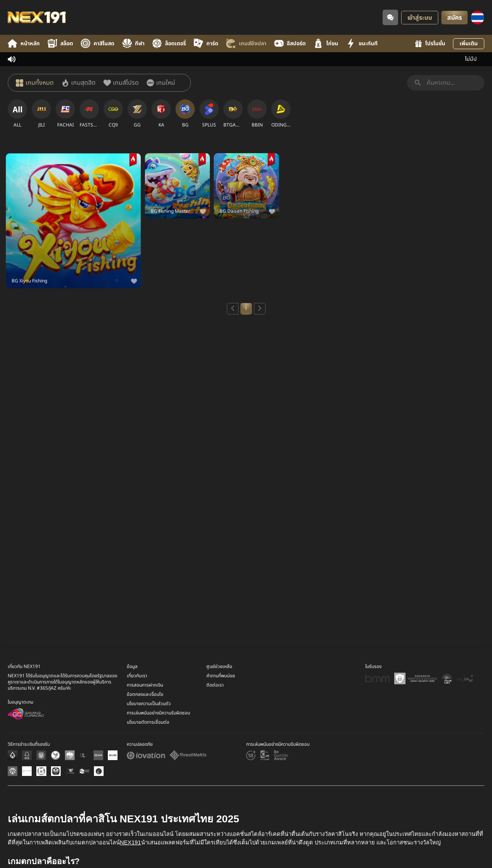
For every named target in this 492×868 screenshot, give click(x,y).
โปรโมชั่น (430, 44)
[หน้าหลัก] (37, 17)
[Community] (390, 17)
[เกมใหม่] (161, 83)
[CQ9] (113, 114)
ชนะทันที (362, 44)
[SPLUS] (209, 114)
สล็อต (60, 44)
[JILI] (41, 114)
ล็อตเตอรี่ (169, 44)
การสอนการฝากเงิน (145, 729)
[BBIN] (257, 114)
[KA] (161, 114)
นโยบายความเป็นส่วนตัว (149, 747)
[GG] (137, 114)
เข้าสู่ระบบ (420, 18)
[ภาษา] (478, 18)
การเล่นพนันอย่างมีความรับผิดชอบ (158, 757)
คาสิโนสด (98, 44)
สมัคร (455, 18)
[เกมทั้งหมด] (35, 83)
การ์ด (206, 44)
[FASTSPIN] (89, 114)
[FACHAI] (65, 114)
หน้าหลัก (24, 44)
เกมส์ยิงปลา (246, 44)
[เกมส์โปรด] (121, 83)
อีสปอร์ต (290, 44)
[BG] (185, 114)
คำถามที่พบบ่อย (221, 719)
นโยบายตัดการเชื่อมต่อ (148, 766)
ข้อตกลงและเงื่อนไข (145, 738)
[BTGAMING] (233, 114)
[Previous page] (233, 309)
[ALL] (17, 114)
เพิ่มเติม (469, 44)
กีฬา (133, 44)
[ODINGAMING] (281, 114)
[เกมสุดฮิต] (78, 83)
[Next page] (260, 309)
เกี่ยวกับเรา (137, 719)
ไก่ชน (326, 44)
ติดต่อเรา (215, 729)
